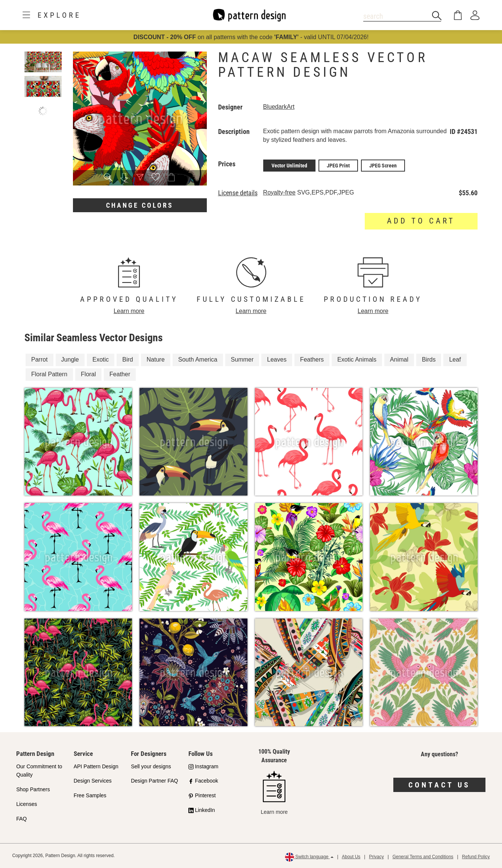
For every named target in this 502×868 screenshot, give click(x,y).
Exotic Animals (357, 360)
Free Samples (90, 795)
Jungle (70, 360)
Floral (88, 374)
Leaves (277, 360)
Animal (399, 360)
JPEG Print (338, 166)
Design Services (93, 781)
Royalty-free (279, 192)
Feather (120, 374)
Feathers (312, 360)
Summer (242, 360)
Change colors (140, 205)
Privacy (376, 857)
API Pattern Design (96, 766)
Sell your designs (151, 766)
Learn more (129, 311)
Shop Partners (33, 789)
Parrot (39, 360)
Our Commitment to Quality (39, 771)
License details (238, 193)
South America (198, 360)
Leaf (455, 360)
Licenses (27, 804)
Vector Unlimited (289, 166)
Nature (156, 360)
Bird (127, 360)
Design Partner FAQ (154, 781)
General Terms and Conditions (423, 857)
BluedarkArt (279, 107)
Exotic (101, 360)
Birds (429, 360)
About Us (351, 857)
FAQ (21, 819)
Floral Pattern (49, 374)
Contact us (439, 785)
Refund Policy (476, 857)
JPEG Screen (383, 166)
